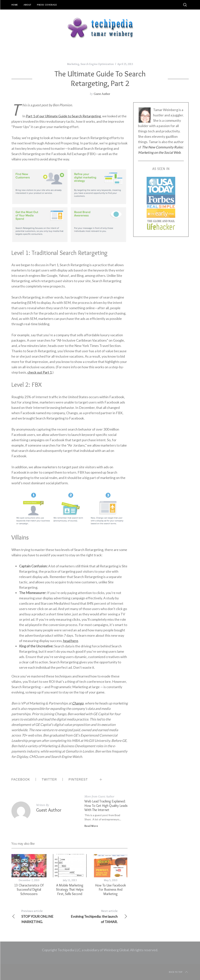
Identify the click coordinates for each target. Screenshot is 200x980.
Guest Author (102, 94)
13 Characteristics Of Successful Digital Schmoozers (29, 890)
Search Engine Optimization (97, 64)
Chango (78, 703)
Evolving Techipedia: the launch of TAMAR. (98, 916)
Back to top (179, 972)
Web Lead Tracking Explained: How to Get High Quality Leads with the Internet (106, 805)
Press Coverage (47, 5)
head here (71, 641)
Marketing (73, 64)
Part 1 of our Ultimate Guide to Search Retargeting (63, 116)
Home (15, 5)
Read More (91, 826)
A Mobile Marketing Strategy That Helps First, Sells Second (70, 890)
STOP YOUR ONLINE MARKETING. (41, 916)
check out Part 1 (40, 372)
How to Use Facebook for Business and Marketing (110, 890)
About (27, 5)
